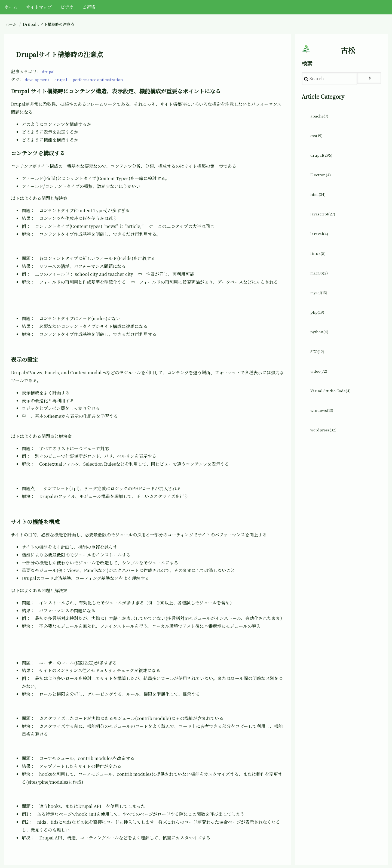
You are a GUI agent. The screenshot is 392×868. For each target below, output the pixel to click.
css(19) (318, 140)
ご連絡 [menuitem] (89, 7)
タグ (15, 79)
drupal (49, 71)
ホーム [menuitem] (11, 7)
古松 (348, 52)
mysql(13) (321, 308)
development (39, 79)
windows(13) (324, 433)
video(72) (320, 391)
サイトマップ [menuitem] (39, 7)
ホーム (11, 24)
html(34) (319, 203)
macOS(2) (321, 287)
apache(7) (321, 120)
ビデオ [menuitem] (67, 7)
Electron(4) (322, 182)
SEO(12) (319, 370)
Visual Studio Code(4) (333, 412)
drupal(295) (323, 161)
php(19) (318, 328)
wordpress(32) (326, 454)
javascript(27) (325, 224)
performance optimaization (106, 79)
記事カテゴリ (24, 71)
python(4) (321, 349)
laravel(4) (321, 245)
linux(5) (319, 266)
